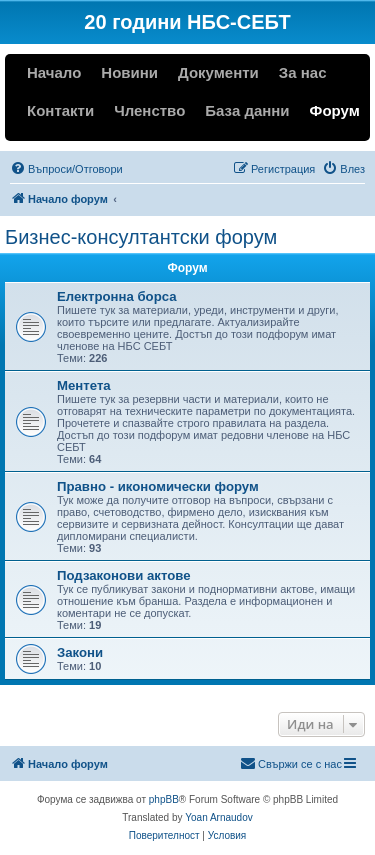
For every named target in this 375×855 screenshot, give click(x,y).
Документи (218, 72)
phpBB (164, 799)
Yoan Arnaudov (218, 817)
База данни (247, 110)
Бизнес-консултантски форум (141, 237)
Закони (80, 652)
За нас (303, 72)
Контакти (60, 110)
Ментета (84, 385)
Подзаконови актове (124, 575)
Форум (335, 110)
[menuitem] (66, 169)
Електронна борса (117, 296)
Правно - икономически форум (158, 486)
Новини (129, 72)
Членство (149, 110)
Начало (54, 72)
